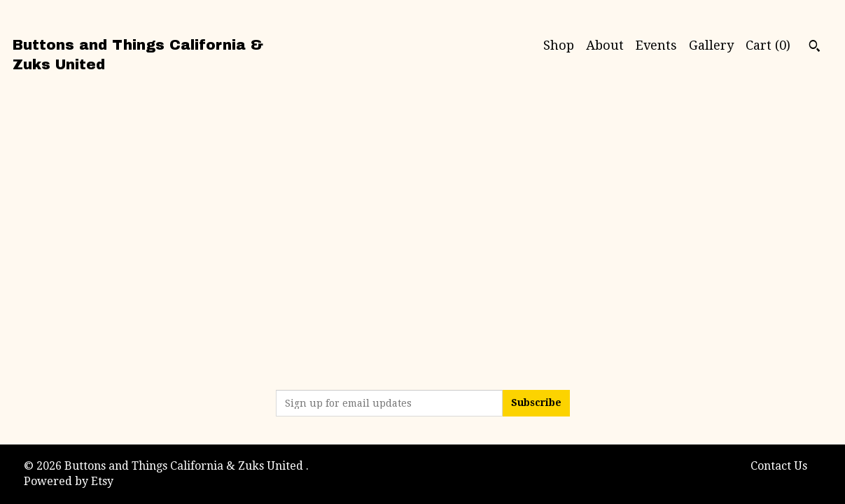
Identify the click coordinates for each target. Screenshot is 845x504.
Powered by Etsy (69, 481)
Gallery (711, 45)
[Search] (815, 48)
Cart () (768, 45)
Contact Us (779, 466)
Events (656, 45)
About (605, 45)
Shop (559, 45)
